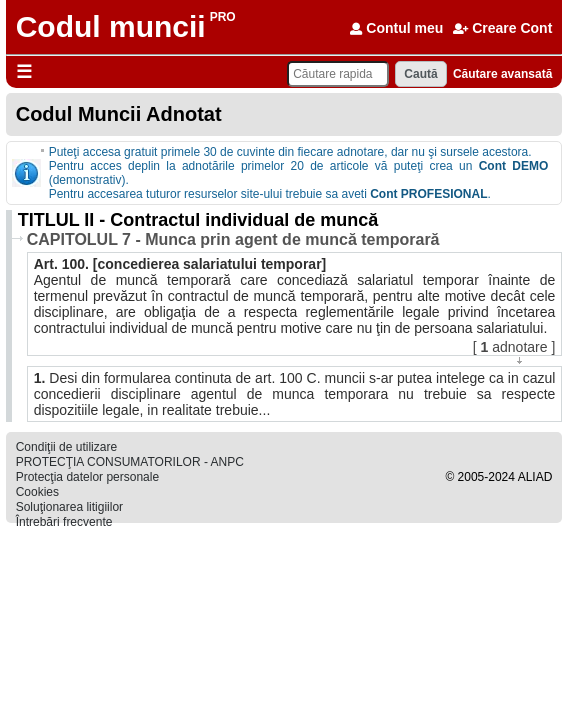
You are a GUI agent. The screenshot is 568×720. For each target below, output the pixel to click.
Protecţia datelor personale (87, 477)
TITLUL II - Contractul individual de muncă (198, 220)
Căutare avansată (502, 74)
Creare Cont (502, 28)
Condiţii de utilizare (66, 447)
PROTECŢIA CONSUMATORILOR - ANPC (130, 462)
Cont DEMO (514, 166)
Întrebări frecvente (64, 522)
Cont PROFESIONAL (428, 194)
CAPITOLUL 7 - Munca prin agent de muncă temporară (233, 239)
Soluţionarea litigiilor (69, 507)
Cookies (37, 492)
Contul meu (396, 28)
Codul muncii (111, 26)
